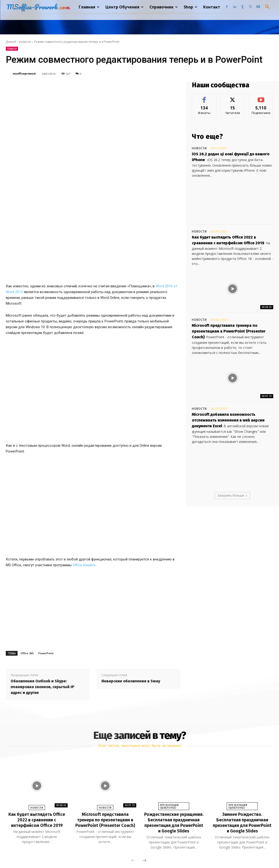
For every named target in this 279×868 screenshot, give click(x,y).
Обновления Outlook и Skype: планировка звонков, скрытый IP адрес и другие (42, 629)
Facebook (97, 854)
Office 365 (27, 595)
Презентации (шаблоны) (169, 748)
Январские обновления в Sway (131, 623)
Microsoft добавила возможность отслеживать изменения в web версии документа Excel (228, 420)
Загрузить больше (232, 495)
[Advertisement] (93, 550)
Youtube (191, 854)
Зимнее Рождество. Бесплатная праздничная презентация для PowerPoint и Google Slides (242, 764)
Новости (25, 42)
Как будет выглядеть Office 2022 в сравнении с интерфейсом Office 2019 (37, 761)
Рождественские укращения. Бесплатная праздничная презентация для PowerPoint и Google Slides (174, 767)
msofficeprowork (24, 73)
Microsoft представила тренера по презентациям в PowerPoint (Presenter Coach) (229, 331)
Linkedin (123, 854)
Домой (11, 42)
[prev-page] (133, 807)
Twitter (168, 854)
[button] (267, 7)
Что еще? (208, 136)
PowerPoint (46, 595)
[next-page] (144, 807)
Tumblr (146, 854)
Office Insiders (84, 507)
